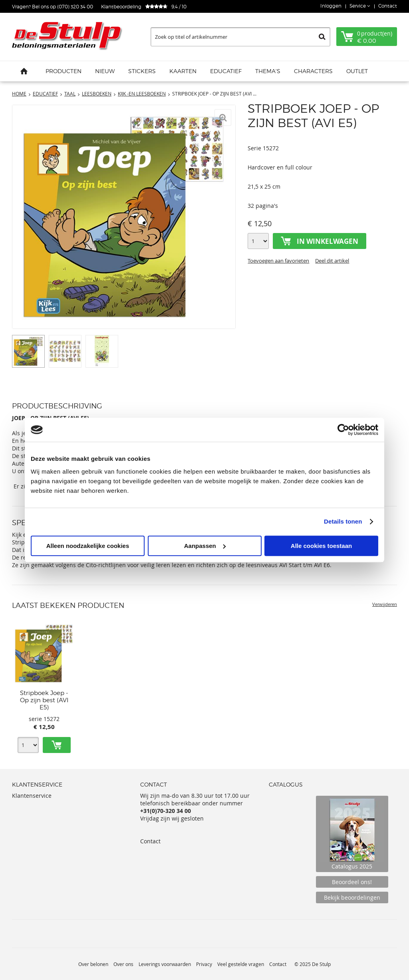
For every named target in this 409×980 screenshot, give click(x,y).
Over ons (123, 964)
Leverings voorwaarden (165, 964)
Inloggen (331, 6)
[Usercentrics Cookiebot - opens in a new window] (343, 430)
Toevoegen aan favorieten (278, 261)
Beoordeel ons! (352, 882)
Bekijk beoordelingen (352, 897)
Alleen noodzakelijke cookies (88, 546)
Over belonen (93, 964)
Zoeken (322, 37)
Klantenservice (32, 796)
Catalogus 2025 (352, 834)
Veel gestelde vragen (241, 964)
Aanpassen (205, 546)
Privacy (204, 964)
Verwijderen (385, 604)
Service (358, 6)
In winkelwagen (328, 241)
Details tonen (343, 521)
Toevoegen (57, 745)
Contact (388, 6)
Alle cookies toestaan (321, 546)
